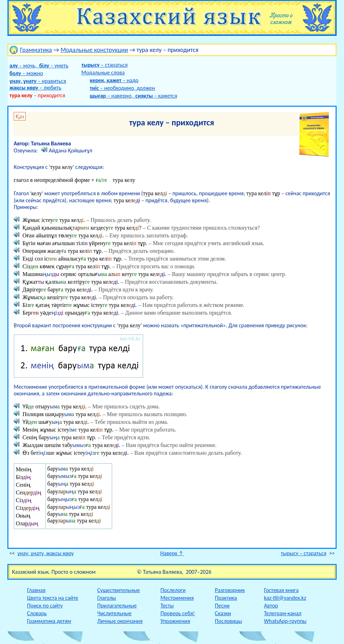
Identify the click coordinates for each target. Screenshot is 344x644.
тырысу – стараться (304, 553)
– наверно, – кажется (134, 96)
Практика (226, 598)
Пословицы (228, 621)
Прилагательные (117, 606)
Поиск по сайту (45, 606)
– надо (114, 80)
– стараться (105, 65)
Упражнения (175, 621)
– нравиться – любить (38, 84)
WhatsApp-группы (285, 621)
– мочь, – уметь (39, 65)
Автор (271, 606)
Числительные (114, 613)
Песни (222, 606)
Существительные (118, 590)
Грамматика (36, 50)
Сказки (223, 613)
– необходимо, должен (123, 88)
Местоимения (177, 598)
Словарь (37, 613)
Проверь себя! (178, 613)
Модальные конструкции (94, 50)
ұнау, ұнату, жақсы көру (46, 553)
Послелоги (173, 590)
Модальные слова (103, 73)
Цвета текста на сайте (53, 598)
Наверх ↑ (172, 553)
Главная (36, 590)
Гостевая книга (281, 590)
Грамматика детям (49, 621)
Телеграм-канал (283, 613)
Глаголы (107, 598)
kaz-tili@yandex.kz (285, 598)
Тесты (167, 606)
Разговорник (230, 590)
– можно (26, 73)
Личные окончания (120, 621)
